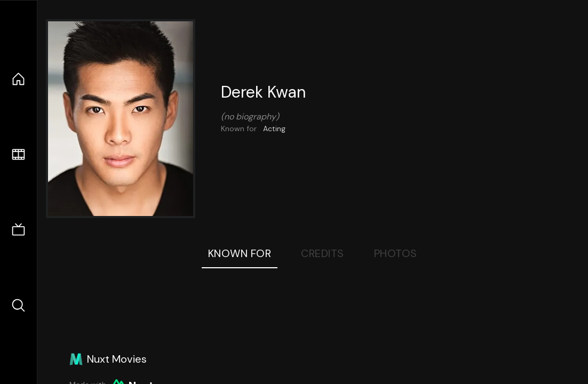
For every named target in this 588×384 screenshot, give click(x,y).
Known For (240, 253)
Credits (323, 253)
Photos (396, 253)
